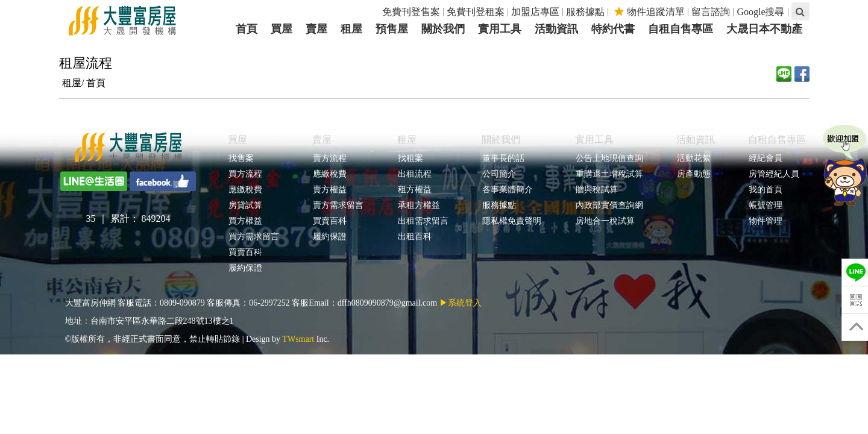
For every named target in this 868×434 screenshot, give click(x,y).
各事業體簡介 (507, 190)
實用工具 (594, 140)
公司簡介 (499, 174)
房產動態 (693, 174)
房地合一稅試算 (605, 221)
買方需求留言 (253, 237)
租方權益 (414, 190)
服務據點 (585, 12)
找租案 (410, 158)
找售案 (241, 158)
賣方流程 (329, 158)
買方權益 (245, 221)
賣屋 (322, 140)
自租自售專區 (777, 140)
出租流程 (414, 174)
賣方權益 (329, 190)
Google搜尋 (760, 12)
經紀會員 (765, 158)
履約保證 (245, 268)
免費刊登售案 (411, 12)
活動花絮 (693, 158)
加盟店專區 (535, 12)
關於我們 (501, 140)
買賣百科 (245, 252)
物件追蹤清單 (649, 12)
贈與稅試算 (596, 190)
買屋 (237, 140)
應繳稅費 (245, 190)
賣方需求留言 (338, 205)
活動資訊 (696, 140)
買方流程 (245, 174)
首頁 (96, 83)
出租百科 (414, 237)
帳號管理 (765, 205)
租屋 (407, 140)
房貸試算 (245, 205)
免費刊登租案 (476, 12)
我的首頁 (765, 190)
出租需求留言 (423, 221)
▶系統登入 (461, 303)
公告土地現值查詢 (609, 158)
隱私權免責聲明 (511, 221)
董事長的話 (503, 158)
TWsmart (298, 339)
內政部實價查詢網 (609, 205)
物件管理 (765, 221)
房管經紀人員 (774, 174)
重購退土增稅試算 (609, 174)
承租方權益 (419, 205)
